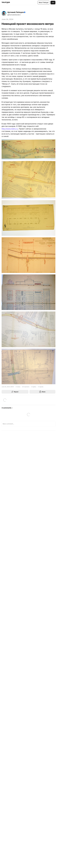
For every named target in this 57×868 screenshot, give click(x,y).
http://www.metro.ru (10, 129)
